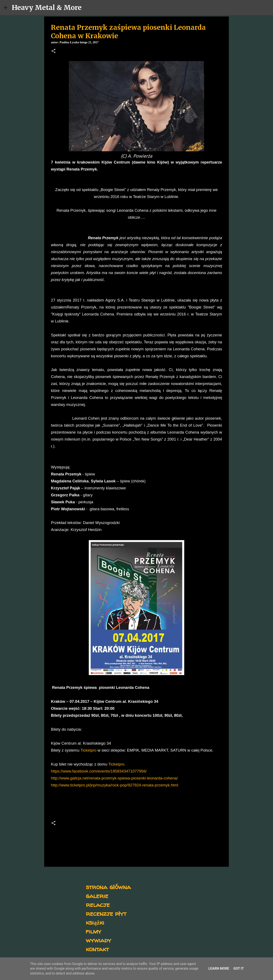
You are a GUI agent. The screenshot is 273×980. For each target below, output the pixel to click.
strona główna (108, 887)
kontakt (97, 949)
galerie (97, 896)
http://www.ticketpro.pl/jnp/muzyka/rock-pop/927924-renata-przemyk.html (115, 785)
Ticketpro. (117, 764)
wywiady (98, 940)
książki (95, 922)
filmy (94, 931)
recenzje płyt (106, 913)
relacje (98, 904)
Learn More (219, 968)
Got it (238, 968)
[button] (53, 51)
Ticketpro (89, 750)
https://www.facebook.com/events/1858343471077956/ (99, 771)
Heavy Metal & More (47, 8)
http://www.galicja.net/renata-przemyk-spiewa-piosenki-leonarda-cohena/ (114, 778)
